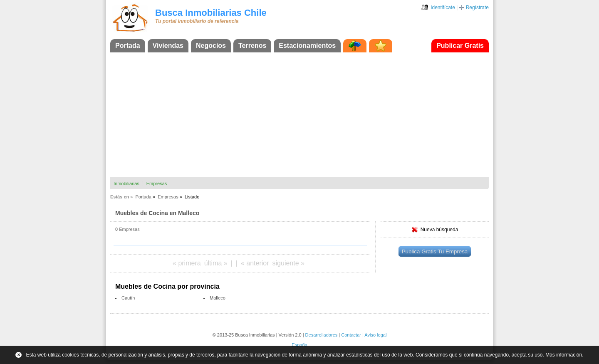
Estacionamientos (307, 46)
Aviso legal (375, 335)
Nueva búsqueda (439, 230)
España (299, 345)
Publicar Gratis (460, 46)
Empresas (157, 183)
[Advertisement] (299, 115)
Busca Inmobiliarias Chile (211, 13)
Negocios (211, 46)
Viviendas (168, 46)
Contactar (351, 335)
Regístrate (477, 7)
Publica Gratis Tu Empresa (435, 251)
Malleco (218, 298)
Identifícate (443, 7)
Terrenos (252, 46)
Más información (564, 355)
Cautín (128, 298)
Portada (128, 46)
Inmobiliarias (126, 183)
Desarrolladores (322, 335)
